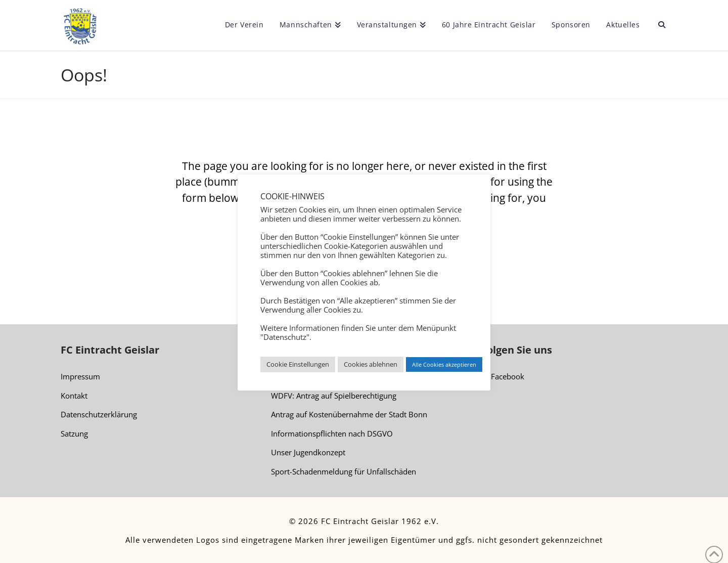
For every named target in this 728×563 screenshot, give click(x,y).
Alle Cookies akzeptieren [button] (444, 364)
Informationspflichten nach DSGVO (332, 434)
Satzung (74, 434)
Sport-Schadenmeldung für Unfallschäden (344, 471)
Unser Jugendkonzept (308, 452)
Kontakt (74, 396)
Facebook (503, 377)
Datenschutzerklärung (99, 414)
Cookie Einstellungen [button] (298, 364)
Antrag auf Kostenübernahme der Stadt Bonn (349, 414)
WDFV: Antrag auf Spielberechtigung (334, 396)
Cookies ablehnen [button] (371, 364)
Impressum (80, 376)
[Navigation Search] (657, 25)
